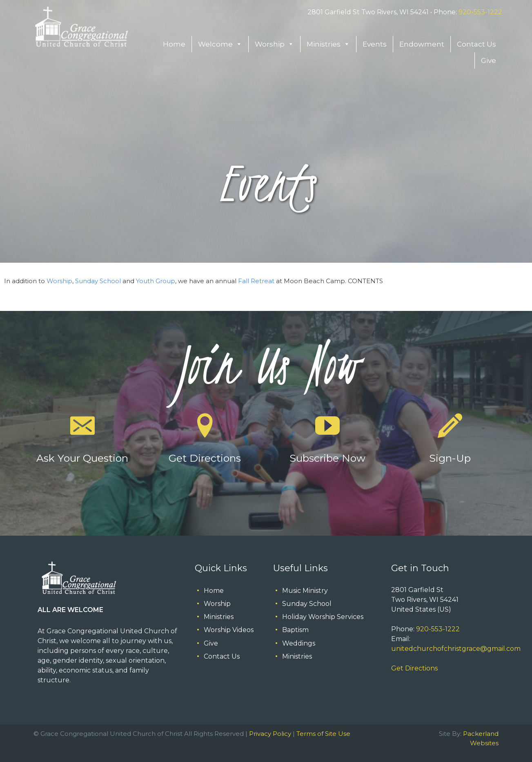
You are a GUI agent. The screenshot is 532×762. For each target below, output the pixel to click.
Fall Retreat (256, 281)
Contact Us (476, 44)
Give (489, 60)
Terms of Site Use (323, 734)
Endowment (422, 44)
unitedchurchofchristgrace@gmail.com (456, 649)
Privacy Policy (270, 734)
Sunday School (98, 281)
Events (375, 44)
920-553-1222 (480, 12)
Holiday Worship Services (323, 617)
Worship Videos (229, 630)
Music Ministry (305, 591)
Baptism (295, 630)
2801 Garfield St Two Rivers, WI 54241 (368, 12)
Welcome (220, 44)
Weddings (299, 643)
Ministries (328, 44)
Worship (274, 44)
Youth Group (156, 281)
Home (174, 44)
